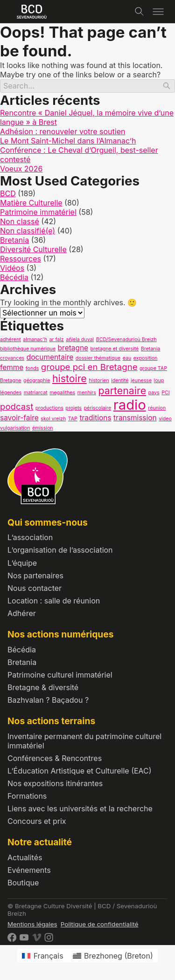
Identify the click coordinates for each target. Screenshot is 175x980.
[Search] (87, 86)
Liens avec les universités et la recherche (80, 809)
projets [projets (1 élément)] (73, 408)
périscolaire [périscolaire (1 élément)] (97, 408)
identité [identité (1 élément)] (120, 380)
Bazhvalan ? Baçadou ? (48, 700)
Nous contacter (35, 588)
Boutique (23, 883)
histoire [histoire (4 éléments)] (70, 378)
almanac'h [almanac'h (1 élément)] (35, 339)
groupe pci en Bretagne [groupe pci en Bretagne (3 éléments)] (89, 367)
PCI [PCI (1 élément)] (165, 393)
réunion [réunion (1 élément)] (157, 408)
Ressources (21, 259)
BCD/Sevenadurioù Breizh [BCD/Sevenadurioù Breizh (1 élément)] (126, 339)
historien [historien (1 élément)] (99, 380)
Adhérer (22, 613)
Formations (27, 796)
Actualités (25, 857)
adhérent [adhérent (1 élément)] (10, 339)
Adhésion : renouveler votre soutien (63, 131)
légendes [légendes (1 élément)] (11, 393)
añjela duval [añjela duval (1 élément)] (80, 339)
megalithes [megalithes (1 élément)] (62, 393)
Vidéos (12, 268)
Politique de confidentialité (100, 924)
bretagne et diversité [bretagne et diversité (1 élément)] (115, 349)
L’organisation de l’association (60, 550)
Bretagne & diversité (43, 687)
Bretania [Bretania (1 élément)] (150, 349)
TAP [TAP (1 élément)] (73, 419)
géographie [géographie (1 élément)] (37, 380)
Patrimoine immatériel (38, 212)
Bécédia (14, 277)
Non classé (20, 221)
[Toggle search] (140, 12)
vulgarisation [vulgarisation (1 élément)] (15, 428)
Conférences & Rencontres (55, 758)
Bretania (14, 240)
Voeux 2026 (21, 169)
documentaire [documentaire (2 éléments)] (50, 357)
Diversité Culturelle (33, 249)
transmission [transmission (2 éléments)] (135, 418)
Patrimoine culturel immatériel (60, 675)
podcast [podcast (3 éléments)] (17, 407)
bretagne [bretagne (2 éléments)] (73, 348)
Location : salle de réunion (54, 601)
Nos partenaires (35, 576)
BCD (8, 193)
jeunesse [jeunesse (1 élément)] (141, 380)
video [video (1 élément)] (165, 419)
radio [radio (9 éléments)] (130, 405)
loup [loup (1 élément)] (159, 380)
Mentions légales (32, 924)
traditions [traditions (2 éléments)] (95, 418)
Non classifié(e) (28, 231)
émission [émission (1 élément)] (43, 428)
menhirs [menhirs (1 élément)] (87, 393)
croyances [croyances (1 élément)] (12, 358)
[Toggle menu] (158, 12)
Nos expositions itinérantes (55, 783)
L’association (30, 537)
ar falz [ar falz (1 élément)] (56, 339)
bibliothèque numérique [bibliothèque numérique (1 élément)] (28, 349)
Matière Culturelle (31, 203)
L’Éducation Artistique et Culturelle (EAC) (80, 771)
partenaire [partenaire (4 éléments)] (122, 391)
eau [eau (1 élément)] (127, 358)
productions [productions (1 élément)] (49, 408)
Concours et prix (37, 821)
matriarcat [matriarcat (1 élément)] (36, 393)
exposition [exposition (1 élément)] (146, 358)
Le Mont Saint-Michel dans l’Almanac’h (68, 141)
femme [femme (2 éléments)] (12, 367)
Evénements (29, 870)
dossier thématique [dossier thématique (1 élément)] (98, 358)
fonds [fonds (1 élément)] (32, 368)
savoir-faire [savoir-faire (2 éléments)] (19, 418)
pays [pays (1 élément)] (154, 393)
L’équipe (22, 563)
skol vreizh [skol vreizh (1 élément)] (53, 419)
